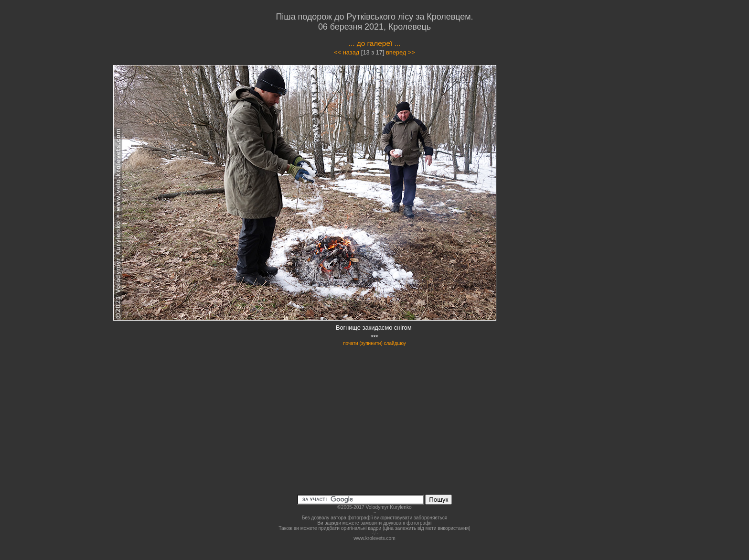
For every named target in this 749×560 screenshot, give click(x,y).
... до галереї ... (375, 43)
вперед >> (401, 52)
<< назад (347, 52)
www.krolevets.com (374, 538)
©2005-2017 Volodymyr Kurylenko (374, 507)
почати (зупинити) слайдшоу (374, 343)
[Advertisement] (576, 150)
